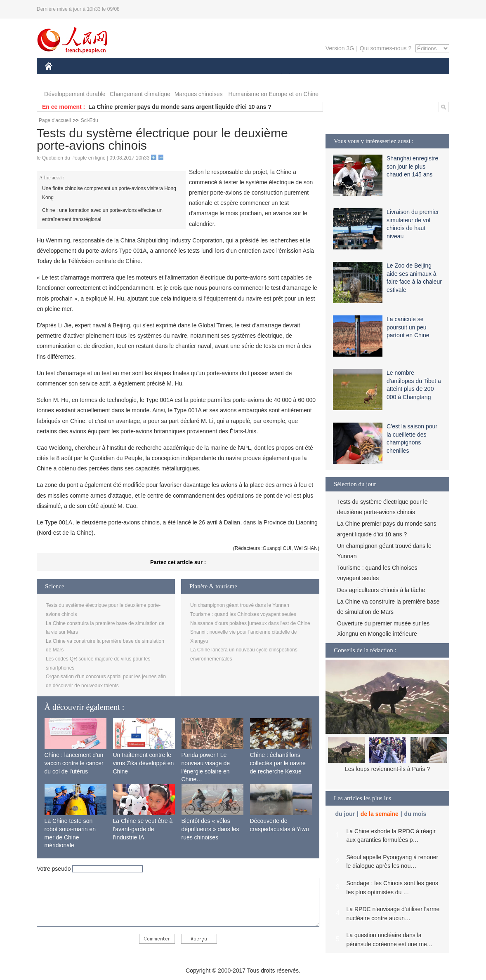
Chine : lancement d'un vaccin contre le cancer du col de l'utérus (74, 763)
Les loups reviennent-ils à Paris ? (387, 769)
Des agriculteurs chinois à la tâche (381, 590)
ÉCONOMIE (95, 78)
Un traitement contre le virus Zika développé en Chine (144, 763)
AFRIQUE (167, 78)
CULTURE (241, 78)
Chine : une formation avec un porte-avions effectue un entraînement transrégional (102, 215)
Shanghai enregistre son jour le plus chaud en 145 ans (412, 166)
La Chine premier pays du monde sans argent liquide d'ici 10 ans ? (180, 107)
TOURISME (382, 78)
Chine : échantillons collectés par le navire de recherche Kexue (278, 763)
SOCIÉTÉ (277, 78)
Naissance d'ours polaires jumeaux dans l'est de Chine (250, 623)
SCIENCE (204, 78)
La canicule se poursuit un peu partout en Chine (408, 327)
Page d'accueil (55, 120)
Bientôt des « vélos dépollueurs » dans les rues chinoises (210, 829)
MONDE (133, 78)
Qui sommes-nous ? (386, 48)
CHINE (59, 78)
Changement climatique (140, 94)
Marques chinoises (199, 94)
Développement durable (75, 94)
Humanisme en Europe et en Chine (273, 94)
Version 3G (340, 48)
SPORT (347, 78)
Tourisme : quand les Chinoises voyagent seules (243, 614)
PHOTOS (420, 78)
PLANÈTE (314, 78)
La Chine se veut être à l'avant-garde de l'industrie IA (143, 829)
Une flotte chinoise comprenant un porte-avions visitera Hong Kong (109, 193)
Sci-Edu (90, 120)
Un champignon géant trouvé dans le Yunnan (240, 605)
